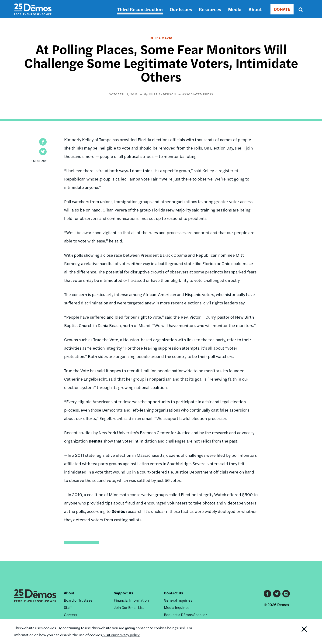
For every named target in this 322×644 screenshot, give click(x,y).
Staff (68, 607)
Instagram (286, 594)
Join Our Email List (129, 607)
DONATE (282, 9)
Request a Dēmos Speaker (185, 615)
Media (235, 9)
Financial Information (131, 600)
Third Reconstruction (140, 9)
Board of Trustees (78, 600)
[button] (43, 142)
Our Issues (181, 9)
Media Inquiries (177, 607)
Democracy (38, 161)
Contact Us (173, 593)
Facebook (267, 594)
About (255, 9)
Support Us (123, 593)
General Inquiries (178, 600)
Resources (210, 9)
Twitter (277, 594)
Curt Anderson (163, 94)
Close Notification (298, 631)
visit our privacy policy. (122, 635)
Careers (70, 615)
